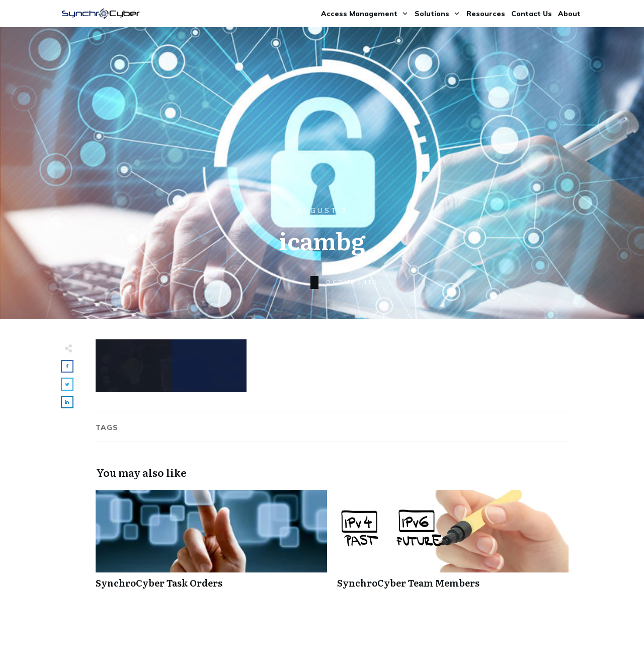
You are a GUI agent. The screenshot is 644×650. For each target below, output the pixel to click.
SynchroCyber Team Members (453, 545)
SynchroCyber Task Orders (211, 545)
